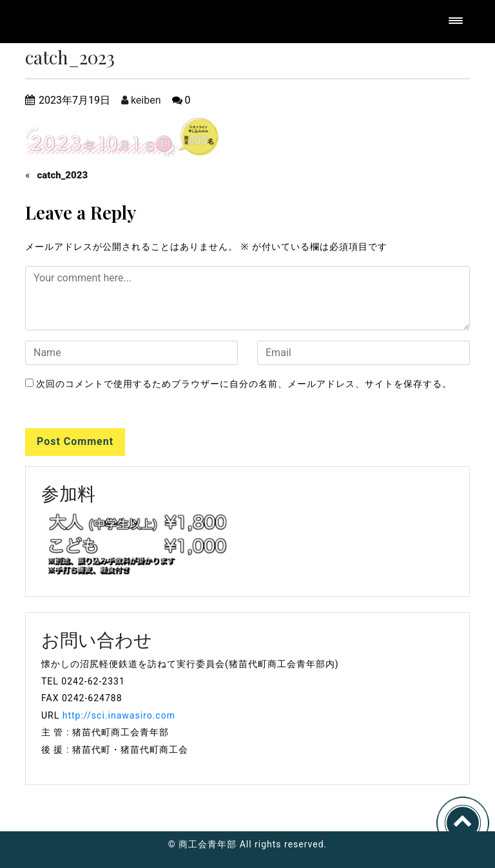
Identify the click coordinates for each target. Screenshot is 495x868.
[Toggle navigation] (456, 22)
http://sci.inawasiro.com (119, 715)
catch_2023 (62, 175)
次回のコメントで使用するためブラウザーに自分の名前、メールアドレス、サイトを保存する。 (244, 384)
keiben (141, 100)
